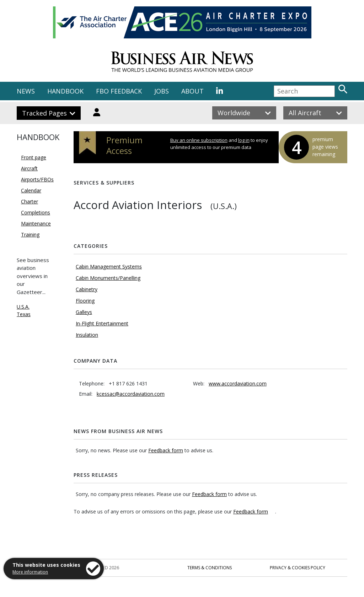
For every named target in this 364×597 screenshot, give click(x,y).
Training (30, 234)
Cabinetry (87, 289)
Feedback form (166, 450)
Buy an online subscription (199, 140)
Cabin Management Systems (109, 266)
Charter (30, 201)
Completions (36, 212)
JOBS (162, 91)
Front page (34, 157)
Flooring (85, 301)
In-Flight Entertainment (102, 323)
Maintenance (36, 223)
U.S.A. (23, 307)
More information (30, 572)
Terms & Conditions (210, 568)
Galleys (84, 312)
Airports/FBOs (37, 179)
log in (244, 140)
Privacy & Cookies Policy (298, 568)
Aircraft (29, 168)
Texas (24, 314)
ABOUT (192, 91)
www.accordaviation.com (238, 383)
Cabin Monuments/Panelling (108, 278)
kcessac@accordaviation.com (131, 394)
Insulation (87, 335)
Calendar (31, 190)
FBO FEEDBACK (119, 91)
